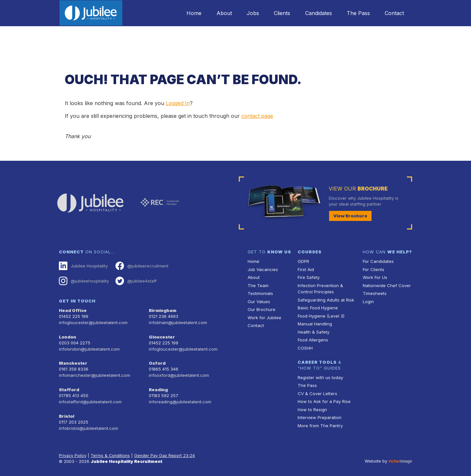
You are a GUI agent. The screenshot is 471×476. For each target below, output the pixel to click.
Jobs (249, 13)
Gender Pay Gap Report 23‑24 (166, 451)
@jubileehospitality (84, 280)
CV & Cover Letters (317, 392)
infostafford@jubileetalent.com (90, 399)
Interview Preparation (319, 416)
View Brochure (350, 215)
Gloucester (162, 335)
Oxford (157, 361)
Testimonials (260, 293)
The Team (258, 285)
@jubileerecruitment (141, 265)
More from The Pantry (320, 423)
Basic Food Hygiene (318, 307)
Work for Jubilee (264, 316)
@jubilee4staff (135, 280)
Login (368, 301)
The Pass (357, 13)
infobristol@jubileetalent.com (88, 424)
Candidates (316, 13)
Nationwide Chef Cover (386, 285)
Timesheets (375, 293)
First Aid (306, 269)
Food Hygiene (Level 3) (321, 315)
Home (188, 13)
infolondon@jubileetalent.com (88, 347)
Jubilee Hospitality (83, 265)
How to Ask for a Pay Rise (324, 400)
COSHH (305, 347)
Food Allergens (313, 338)
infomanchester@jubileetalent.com (94, 373)
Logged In (178, 103)
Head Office (73, 310)
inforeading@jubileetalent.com (179, 399)
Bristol (66, 413)
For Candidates (378, 261)
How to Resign (312, 407)
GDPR (303, 261)
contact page (258, 116)
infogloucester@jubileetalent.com (93, 321)
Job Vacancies (263, 269)
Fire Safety (309, 277)
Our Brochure (261, 309)
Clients (279, 13)
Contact (394, 13)
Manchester (73, 361)
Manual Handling (314, 323)
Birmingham (163, 310)
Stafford (69, 387)
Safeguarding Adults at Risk (325, 299)
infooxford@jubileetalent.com (178, 373)
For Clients (373, 269)
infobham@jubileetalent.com (177, 321)
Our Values (259, 301)
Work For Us (375, 277)
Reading (158, 387)
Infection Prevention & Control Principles (320, 288)
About (219, 13)
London (68, 335)
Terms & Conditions (111, 451)
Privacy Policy (73, 451)
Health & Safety (313, 330)
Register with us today (320, 376)
